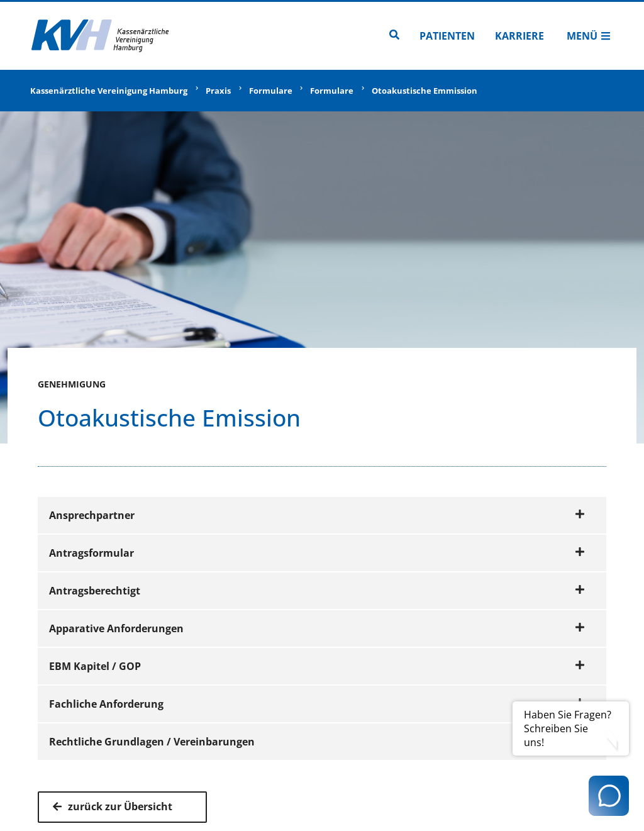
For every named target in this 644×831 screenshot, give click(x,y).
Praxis (218, 91)
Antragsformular (317, 553)
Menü (589, 36)
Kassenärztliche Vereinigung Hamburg (109, 91)
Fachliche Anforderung (317, 704)
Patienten (447, 36)
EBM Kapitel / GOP (317, 666)
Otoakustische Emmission (425, 91)
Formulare (271, 91)
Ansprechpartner (317, 515)
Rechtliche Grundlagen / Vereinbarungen (317, 742)
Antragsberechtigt (317, 591)
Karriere (519, 36)
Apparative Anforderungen (317, 628)
